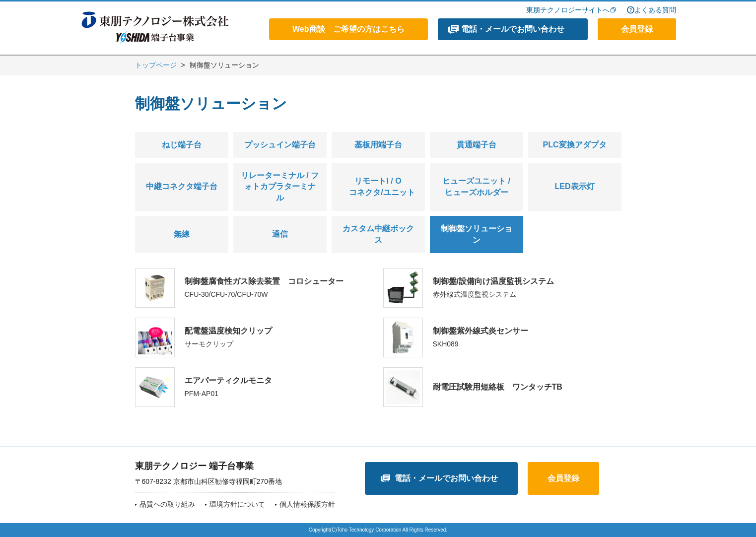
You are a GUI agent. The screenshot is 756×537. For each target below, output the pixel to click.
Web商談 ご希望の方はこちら (348, 29)
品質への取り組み (167, 504)
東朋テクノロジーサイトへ (568, 10)
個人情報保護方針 (307, 504)
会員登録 (637, 29)
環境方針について (237, 504)
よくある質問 (655, 10)
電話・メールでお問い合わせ (513, 29)
